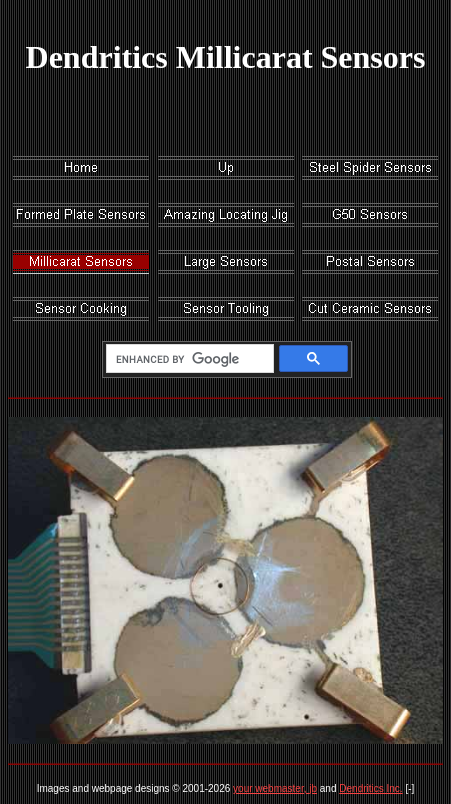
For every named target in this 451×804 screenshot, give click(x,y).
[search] (186, 359)
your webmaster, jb (275, 788)
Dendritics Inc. (370, 788)
